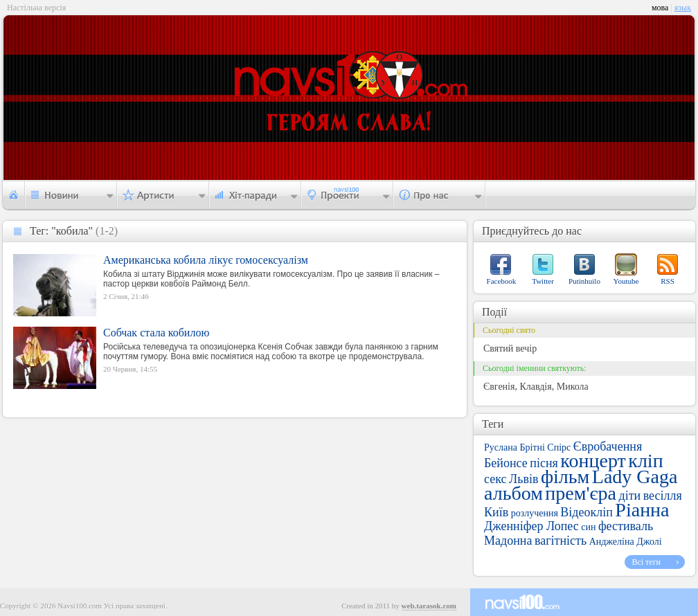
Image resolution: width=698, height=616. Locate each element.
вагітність (561, 541)
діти (629, 496)
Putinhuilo (584, 281)
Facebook (502, 281)
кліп (645, 461)
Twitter (543, 281)
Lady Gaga (635, 477)
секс (495, 479)
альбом (513, 493)
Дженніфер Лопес (531, 526)
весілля (663, 496)
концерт (593, 461)
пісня (544, 463)
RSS (668, 281)
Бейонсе (506, 463)
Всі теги (646, 562)
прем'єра (581, 493)
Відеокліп (587, 512)
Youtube (626, 281)
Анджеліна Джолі (626, 542)
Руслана (501, 447)
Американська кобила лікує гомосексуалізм (206, 260)
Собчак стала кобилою (156, 333)
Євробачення (608, 446)
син (588, 527)
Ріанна (642, 510)
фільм (565, 477)
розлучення (535, 513)
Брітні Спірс (545, 447)
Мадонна (508, 541)
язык (683, 8)
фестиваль (626, 526)
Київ (496, 512)
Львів (523, 479)
